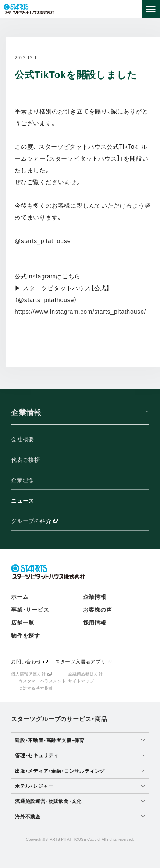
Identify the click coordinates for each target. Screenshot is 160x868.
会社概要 (23, 439)
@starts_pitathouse (43, 241)
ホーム (20, 597)
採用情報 (95, 623)
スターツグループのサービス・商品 (59, 719)
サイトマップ (81, 681)
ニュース (23, 501)
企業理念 (23, 480)
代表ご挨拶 (26, 460)
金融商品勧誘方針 (85, 674)
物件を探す (26, 635)
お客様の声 (98, 610)
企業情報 (95, 597)
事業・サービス (30, 610)
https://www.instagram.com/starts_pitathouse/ (80, 312)
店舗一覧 (23, 623)
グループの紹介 (54, 521)
